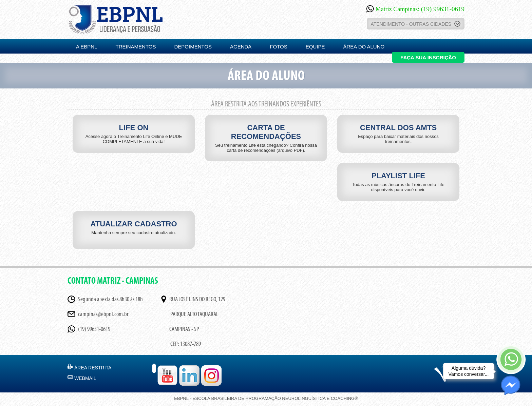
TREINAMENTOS (136, 47)
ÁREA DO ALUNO (364, 47)
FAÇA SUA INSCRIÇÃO (428, 57)
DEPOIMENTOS (193, 47)
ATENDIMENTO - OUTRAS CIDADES (416, 24)
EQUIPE (315, 47)
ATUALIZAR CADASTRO (134, 227)
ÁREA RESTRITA (93, 368)
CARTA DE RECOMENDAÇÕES (266, 138)
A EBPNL (87, 47)
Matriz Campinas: (415, 9)
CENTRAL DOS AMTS (398, 134)
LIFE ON (134, 134)
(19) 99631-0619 (94, 330)
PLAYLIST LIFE (398, 182)
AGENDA (241, 47)
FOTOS (278, 47)
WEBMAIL (85, 378)
